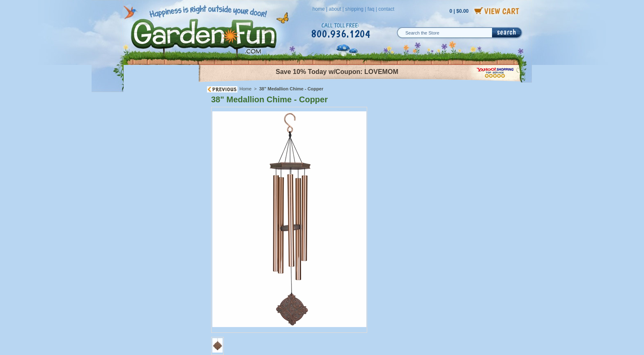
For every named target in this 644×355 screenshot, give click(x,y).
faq (371, 9)
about (335, 9)
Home (245, 89)
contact (386, 9)
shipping (354, 9)
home (319, 9)
